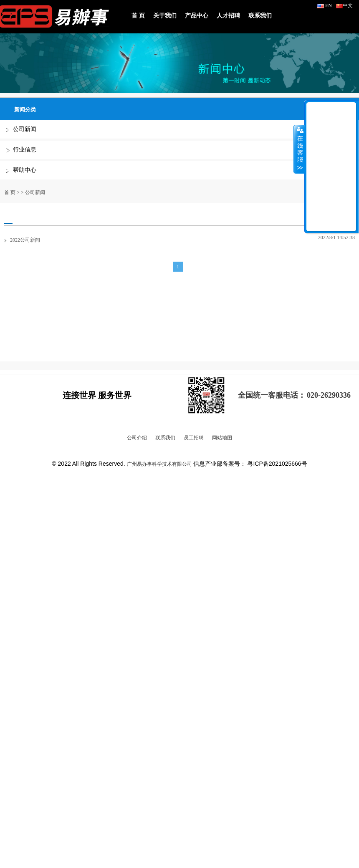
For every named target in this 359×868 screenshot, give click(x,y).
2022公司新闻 (25, 240)
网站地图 (222, 438)
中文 (344, 5)
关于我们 (165, 16)
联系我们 (260, 16)
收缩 (299, 149)
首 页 (138, 16)
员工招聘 (194, 438)
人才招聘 (228, 16)
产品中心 (197, 16)
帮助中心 (25, 170)
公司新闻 (25, 129)
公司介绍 (137, 438)
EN (325, 5)
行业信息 (25, 150)
